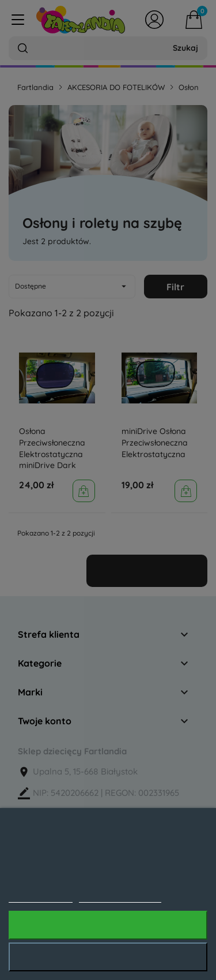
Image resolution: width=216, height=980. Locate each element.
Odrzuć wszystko (108, 957)
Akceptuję (108, 925)
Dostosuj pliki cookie (120, 896)
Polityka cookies (41, 896)
